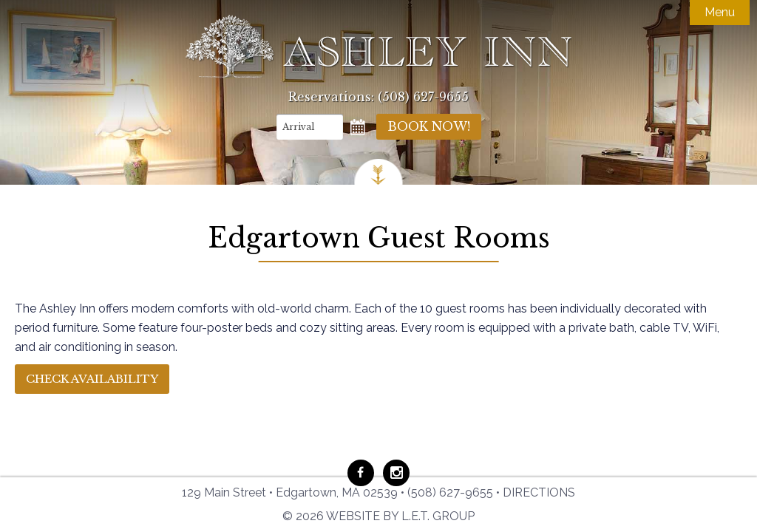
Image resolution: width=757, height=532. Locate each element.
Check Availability (92, 379)
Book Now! (429, 126)
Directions (539, 492)
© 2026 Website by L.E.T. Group (378, 516)
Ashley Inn (378, 46)
